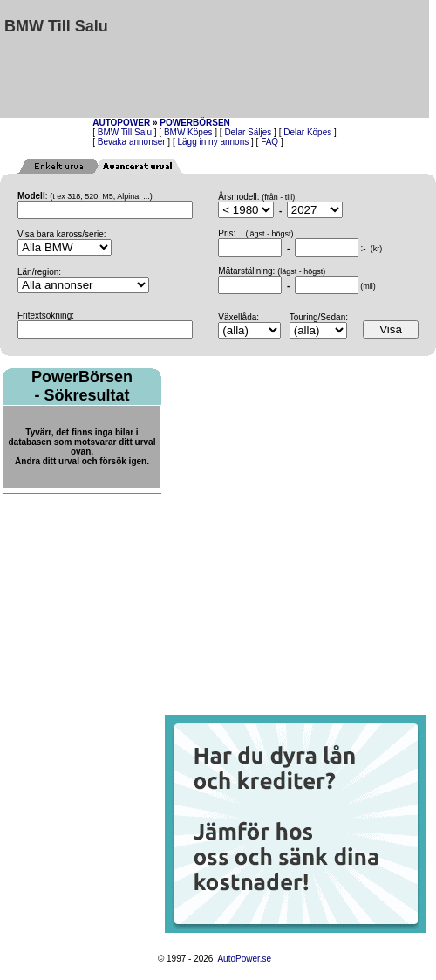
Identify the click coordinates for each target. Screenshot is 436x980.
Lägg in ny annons (214, 142)
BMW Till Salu (125, 132)
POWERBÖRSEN (195, 123)
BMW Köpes (188, 132)
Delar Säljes (248, 132)
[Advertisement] (349, 59)
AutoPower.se (244, 959)
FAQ (269, 142)
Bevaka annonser (132, 142)
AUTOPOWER (121, 123)
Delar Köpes (307, 132)
